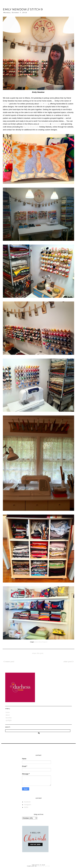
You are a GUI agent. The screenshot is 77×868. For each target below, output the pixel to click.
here (41, 104)
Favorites (9, 718)
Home (8, 712)
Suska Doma (44, 124)
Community (56, 124)
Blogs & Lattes (44, 866)
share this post (38, 653)
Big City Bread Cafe (31, 127)
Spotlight (9, 720)
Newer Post (9, 662)
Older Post (69, 662)
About (8, 715)
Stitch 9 (6, 104)
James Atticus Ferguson (41, 642)
